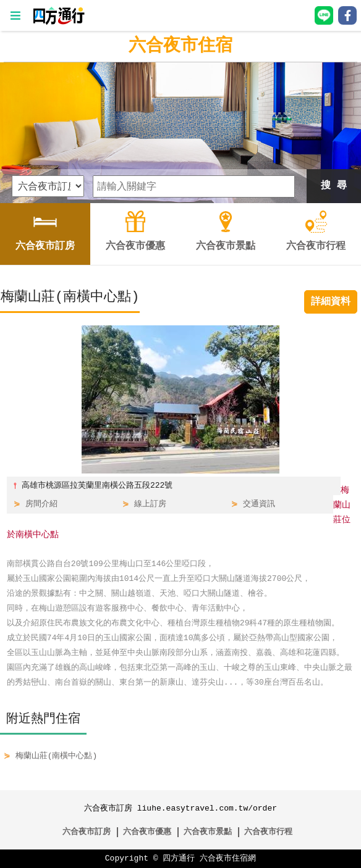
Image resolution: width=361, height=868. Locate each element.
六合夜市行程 (268, 832)
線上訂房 (150, 504)
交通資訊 (259, 504)
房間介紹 (41, 504)
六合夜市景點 (208, 832)
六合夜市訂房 (87, 832)
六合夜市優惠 (147, 832)
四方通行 (179, 859)
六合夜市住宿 (180, 46)
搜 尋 (334, 186)
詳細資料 (331, 302)
